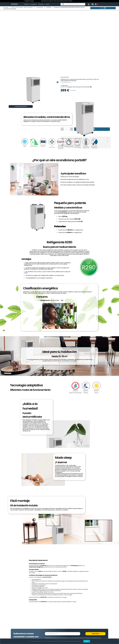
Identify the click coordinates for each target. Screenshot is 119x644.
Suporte (47, 4)
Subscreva (95, 634)
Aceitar (87, 641)
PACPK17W (49, 7)
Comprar (103, 8)
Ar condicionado (40, 7)
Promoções (42, 4)
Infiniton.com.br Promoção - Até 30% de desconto (22, 7)
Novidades (34, 4)
